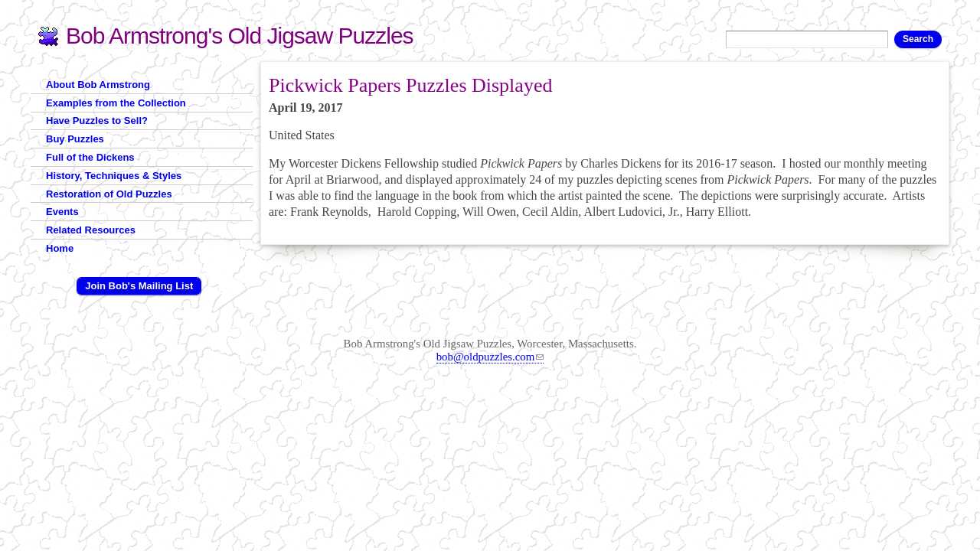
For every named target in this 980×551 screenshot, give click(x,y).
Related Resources (91, 230)
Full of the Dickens (90, 157)
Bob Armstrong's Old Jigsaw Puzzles (240, 36)
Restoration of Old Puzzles (109, 194)
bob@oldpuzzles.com (490, 357)
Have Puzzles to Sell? (97, 121)
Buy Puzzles (75, 139)
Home (60, 248)
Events (62, 212)
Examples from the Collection (116, 103)
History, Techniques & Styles (114, 176)
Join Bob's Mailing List (139, 286)
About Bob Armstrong (98, 85)
